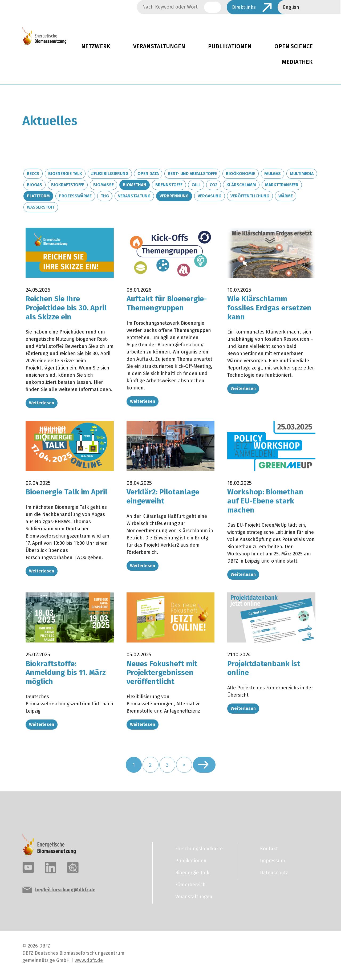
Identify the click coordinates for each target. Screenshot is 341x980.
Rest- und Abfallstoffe (192, 174)
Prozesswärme (75, 196)
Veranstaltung (134, 196)
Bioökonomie (241, 174)
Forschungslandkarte (199, 849)
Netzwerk (96, 46)
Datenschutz (274, 873)
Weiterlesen (42, 403)
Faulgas (273, 174)
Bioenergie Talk (65, 174)
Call (196, 185)
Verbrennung (174, 196)
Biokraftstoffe (68, 185)
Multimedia (302, 174)
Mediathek (297, 62)
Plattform (38, 196)
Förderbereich (190, 885)
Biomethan (135, 185)
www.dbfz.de (89, 960)
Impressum (273, 861)
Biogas (34, 185)
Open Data (148, 174)
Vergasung (210, 196)
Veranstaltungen (159, 46)
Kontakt (269, 849)
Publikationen (230, 46)
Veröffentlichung (250, 196)
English (291, 7)
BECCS (33, 174)
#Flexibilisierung (110, 174)
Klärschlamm (241, 185)
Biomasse (103, 185)
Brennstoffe (169, 185)
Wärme (286, 196)
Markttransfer (282, 185)
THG (105, 196)
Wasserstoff (41, 207)
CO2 (214, 185)
